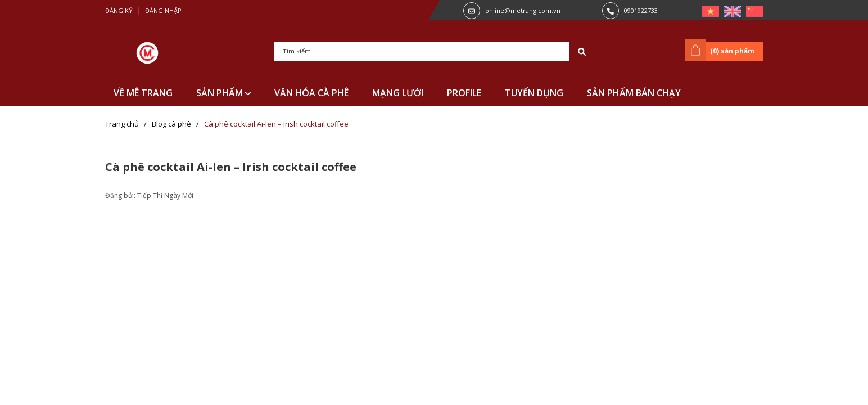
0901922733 (641, 10)
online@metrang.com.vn (523, 10)
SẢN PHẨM (223, 93)
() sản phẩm (722, 50)
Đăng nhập (163, 10)
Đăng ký (119, 10)
